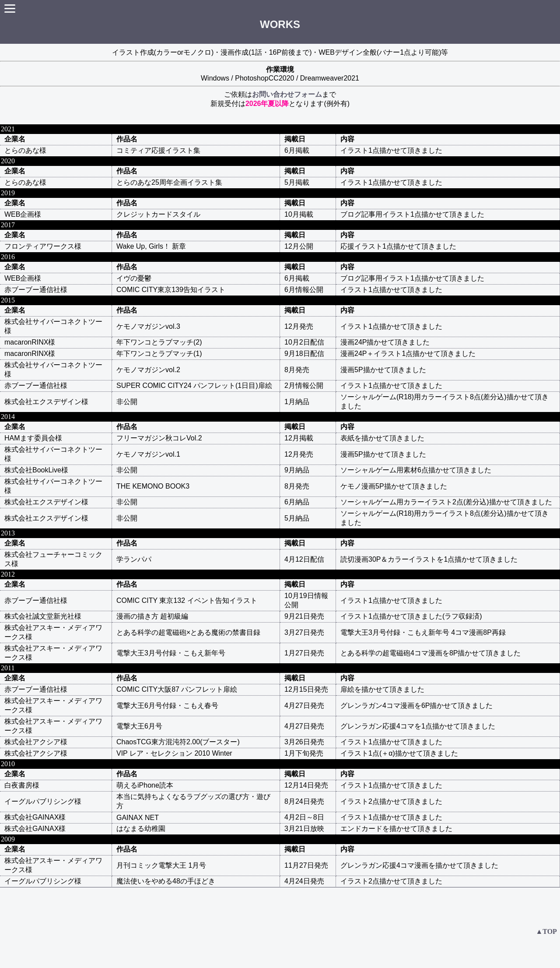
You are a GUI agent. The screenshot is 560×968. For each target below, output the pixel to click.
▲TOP (546, 931)
